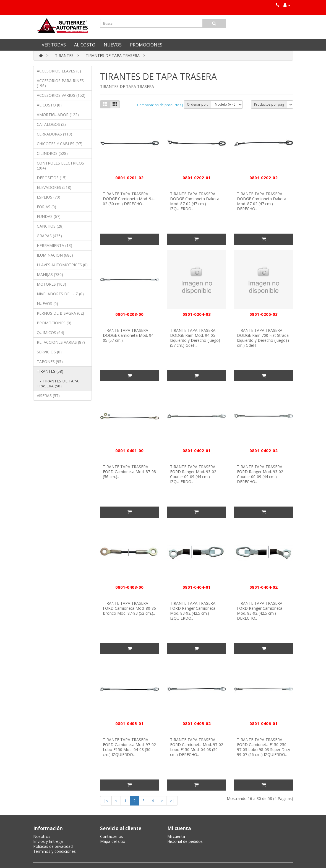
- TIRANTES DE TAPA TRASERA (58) (58, 383)
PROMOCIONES (146, 45)
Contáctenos (112, 836)
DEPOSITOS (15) (52, 178)
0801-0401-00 (129, 450)
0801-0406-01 (264, 723)
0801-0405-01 (129, 723)
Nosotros (42, 836)
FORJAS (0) (46, 207)
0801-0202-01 (197, 178)
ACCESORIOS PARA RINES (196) (60, 83)
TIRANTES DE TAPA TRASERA (113, 55)
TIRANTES (64, 55)
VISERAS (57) (48, 396)
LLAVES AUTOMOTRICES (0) (62, 265)
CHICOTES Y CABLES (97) (60, 144)
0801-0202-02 (264, 178)
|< (106, 801)
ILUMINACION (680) (55, 255)
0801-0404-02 (264, 587)
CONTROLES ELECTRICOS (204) (60, 165)
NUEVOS (113, 45)
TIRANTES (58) (50, 371)
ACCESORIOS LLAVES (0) (59, 71)
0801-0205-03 (264, 314)
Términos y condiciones (54, 851)
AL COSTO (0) (49, 105)
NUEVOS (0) (47, 303)
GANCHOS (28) (50, 226)
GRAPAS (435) (49, 236)
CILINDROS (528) (52, 153)
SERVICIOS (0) (49, 352)
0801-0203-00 (129, 314)
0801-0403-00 (129, 587)
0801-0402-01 (197, 450)
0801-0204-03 (197, 314)
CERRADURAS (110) (54, 134)
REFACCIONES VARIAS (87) (61, 342)
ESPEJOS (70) (49, 197)
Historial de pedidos (185, 841)
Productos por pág (269, 104)
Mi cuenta (176, 836)
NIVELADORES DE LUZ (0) (60, 294)
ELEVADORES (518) (54, 187)
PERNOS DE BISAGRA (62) (60, 313)
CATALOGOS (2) (51, 124)
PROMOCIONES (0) (54, 323)
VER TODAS (54, 45)
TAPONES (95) (50, 362)
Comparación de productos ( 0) (162, 105)
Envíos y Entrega (48, 841)
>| (172, 801)
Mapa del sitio (113, 841)
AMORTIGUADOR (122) (58, 115)
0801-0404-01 (197, 587)
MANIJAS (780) (50, 274)
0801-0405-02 (197, 723)
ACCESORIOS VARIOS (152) (61, 95)
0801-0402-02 (264, 450)
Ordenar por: (197, 104)
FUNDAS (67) (49, 216)
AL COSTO (85, 45)
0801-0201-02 (129, 178)
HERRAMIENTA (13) (54, 245)
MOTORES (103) (51, 284)
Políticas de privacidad (53, 846)
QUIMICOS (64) (50, 333)
